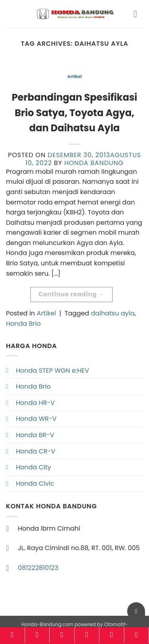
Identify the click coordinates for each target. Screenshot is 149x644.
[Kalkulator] (87, 635)
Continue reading (71, 294)
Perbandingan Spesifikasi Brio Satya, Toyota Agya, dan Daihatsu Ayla (75, 113)
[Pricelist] (62, 635)
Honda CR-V (36, 451)
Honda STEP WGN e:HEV (52, 371)
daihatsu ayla (113, 313)
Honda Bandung (94, 163)
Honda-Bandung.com (47, 624)
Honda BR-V (35, 435)
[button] (138, 14)
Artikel (74, 77)
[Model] (37, 635)
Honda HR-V (35, 403)
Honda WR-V (36, 419)
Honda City (34, 467)
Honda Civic (35, 483)
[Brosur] (112, 635)
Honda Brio (23, 324)
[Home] (12, 635)
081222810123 (38, 568)
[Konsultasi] (137, 635)
